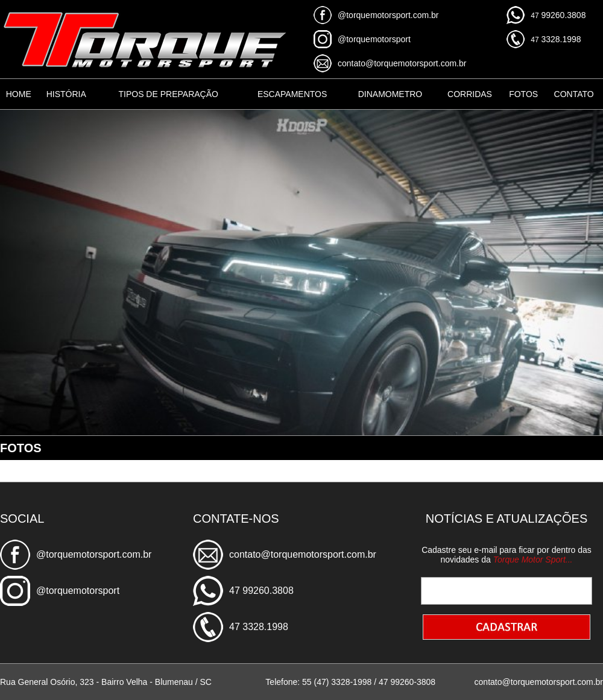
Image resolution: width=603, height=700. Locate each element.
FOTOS (523, 94)
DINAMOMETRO (390, 94)
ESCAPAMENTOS (292, 94)
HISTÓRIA (66, 94)
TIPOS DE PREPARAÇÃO (168, 94)
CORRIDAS (470, 94)
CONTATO (574, 94)
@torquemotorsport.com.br (388, 15)
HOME (19, 94)
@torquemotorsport (374, 39)
